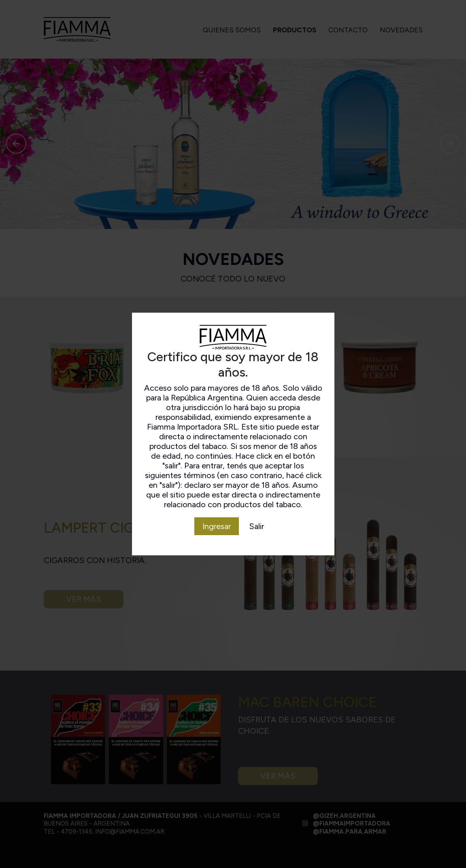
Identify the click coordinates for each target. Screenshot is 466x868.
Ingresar (217, 526)
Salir (256, 526)
